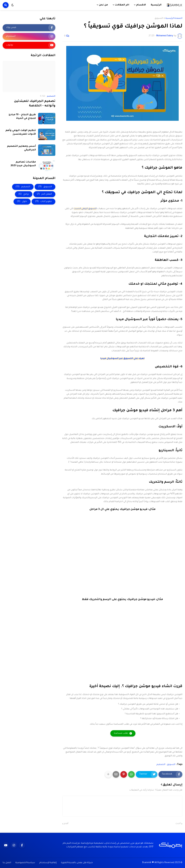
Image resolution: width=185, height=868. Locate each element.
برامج (24, 194)
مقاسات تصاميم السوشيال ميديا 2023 (23, 164)
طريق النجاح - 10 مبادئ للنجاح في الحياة (22, 117)
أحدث (178, 824)
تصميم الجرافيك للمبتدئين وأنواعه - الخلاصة (35, 104)
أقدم (66, 824)
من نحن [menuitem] (103, 5)
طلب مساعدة (121, 733)
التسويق (159, 18)
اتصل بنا (7, 863)
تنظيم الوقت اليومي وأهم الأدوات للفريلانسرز (21, 132)
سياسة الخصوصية (25, 863)
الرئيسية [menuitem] (156, 5)
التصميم (161, 765)
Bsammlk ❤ (148, 863)
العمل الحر (44, 194)
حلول (22, 202)
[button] (12, 5)
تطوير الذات (43, 202)
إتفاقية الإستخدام (48, 863)
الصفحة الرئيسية (174, 18)
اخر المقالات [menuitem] (122, 5)
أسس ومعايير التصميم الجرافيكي (21, 148)
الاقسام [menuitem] (141, 5)
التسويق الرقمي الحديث (85, 209)
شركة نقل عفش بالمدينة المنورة (77, 863)
